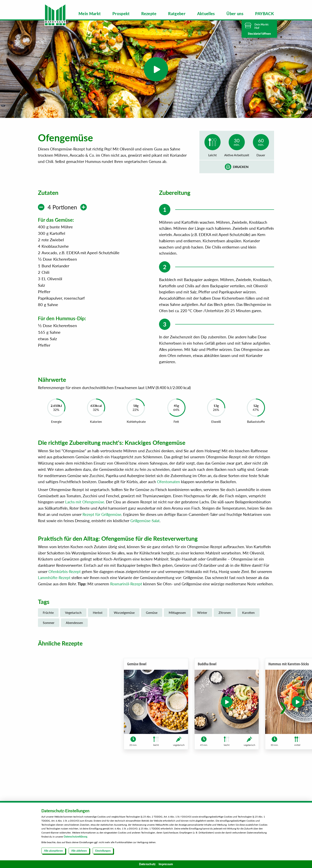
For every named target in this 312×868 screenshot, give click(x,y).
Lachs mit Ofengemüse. (85, 517)
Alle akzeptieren (53, 851)
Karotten (248, 628)
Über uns (235, 14)
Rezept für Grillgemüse (102, 530)
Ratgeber (177, 14)
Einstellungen (103, 851)
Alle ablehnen (79, 851)
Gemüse (152, 628)
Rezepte (149, 14)
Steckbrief (259, 34)
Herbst (98, 628)
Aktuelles (206, 14)
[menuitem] (90, 14)
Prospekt (121, 14)
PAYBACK (264, 14)
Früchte (48, 628)
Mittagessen (177, 628)
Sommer (49, 638)
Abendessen (74, 638)
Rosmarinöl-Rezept (126, 599)
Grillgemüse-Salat (145, 536)
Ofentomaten (169, 497)
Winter (202, 628)
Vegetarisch (73, 628)
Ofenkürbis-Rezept (65, 587)
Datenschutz (147, 864)
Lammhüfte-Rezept (54, 593)
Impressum (166, 864)
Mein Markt (90, 14)
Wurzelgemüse (124, 628)
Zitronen (225, 628)
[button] (283, 727)
